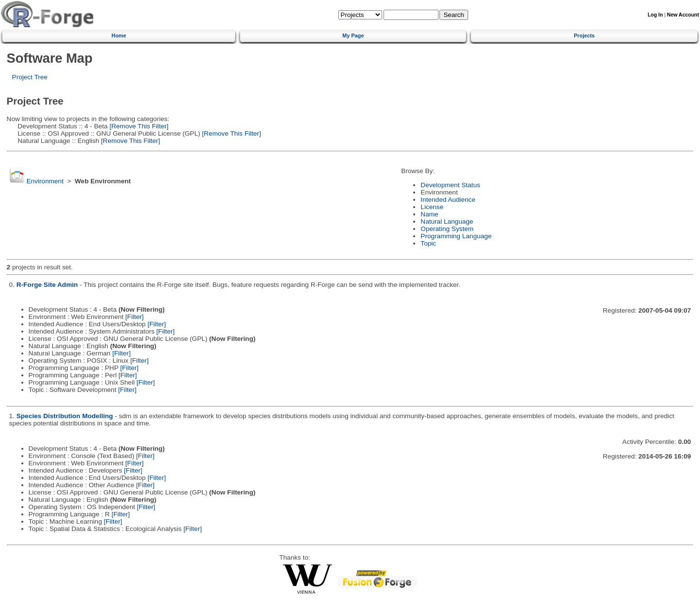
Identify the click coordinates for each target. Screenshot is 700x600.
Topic (428, 243)
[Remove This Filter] (138, 126)
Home (119, 35)
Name (429, 214)
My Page (353, 35)
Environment (45, 181)
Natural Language (447, 221)
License (432, 207)
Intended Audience (448, 200)
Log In (655, 15)
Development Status (450, 185)
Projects (585, 35)
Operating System (447, 229)
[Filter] (135, 317)
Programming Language (456, 236)
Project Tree (30, 77)
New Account (683, 15)
